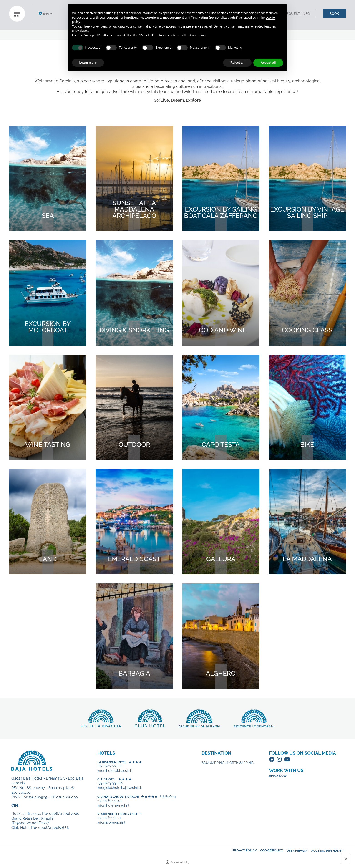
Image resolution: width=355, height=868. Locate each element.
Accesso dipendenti (327, 851)
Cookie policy (272, 850)
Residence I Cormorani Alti (120, 814)
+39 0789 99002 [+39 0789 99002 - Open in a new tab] (110, 766)
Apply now (278, 776)
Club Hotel (107, 779)
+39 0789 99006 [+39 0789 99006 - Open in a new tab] (110, 783)
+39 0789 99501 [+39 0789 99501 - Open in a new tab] (110, 801)
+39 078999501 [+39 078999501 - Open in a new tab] (109, 818)
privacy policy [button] (194, 13)
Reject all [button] (237, 63)
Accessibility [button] (180, 862)
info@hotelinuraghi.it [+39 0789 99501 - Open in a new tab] (113, 806)
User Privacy (297, 851)
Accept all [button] (268, 63)
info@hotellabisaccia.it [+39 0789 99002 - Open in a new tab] (115, 771)
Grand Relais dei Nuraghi (118, 797)
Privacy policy (245, 850)
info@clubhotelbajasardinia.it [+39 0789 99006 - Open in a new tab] (120, 788)
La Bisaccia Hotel (112, 762)
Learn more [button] (88, 63)
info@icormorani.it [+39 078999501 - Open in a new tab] (111, 823)
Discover (101, 718)
